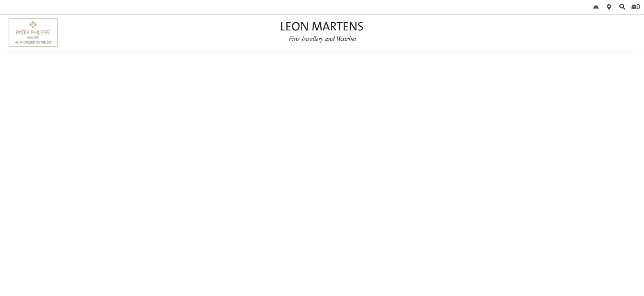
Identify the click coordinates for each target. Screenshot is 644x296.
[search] (622, 7)
